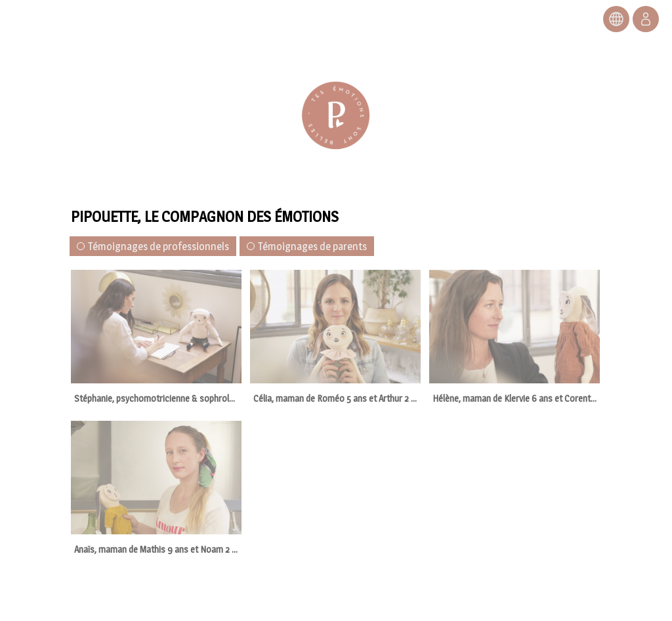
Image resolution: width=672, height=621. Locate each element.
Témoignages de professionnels (153, 246)
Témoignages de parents (307, 246)
